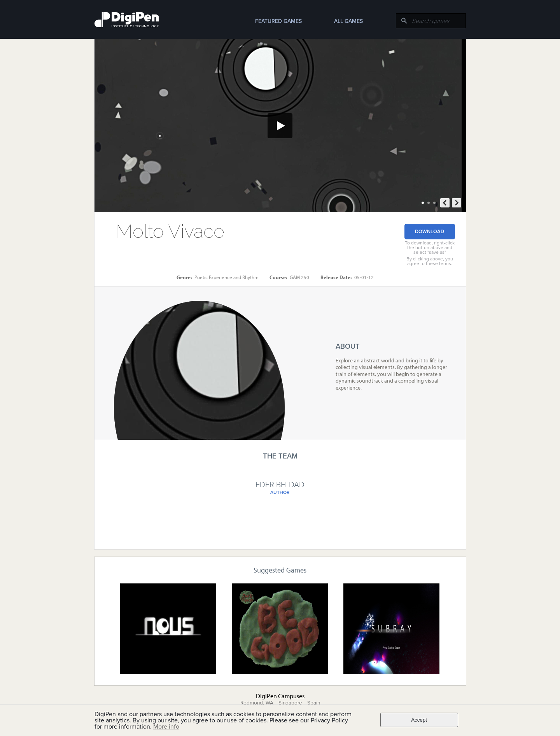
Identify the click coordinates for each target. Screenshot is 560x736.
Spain (314, 703)
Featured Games (278, 21)
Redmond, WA (257, 703)
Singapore (290, 703)
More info (166, 727)
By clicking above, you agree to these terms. (430, 261)
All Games (348, 21)
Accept (419, 720)
